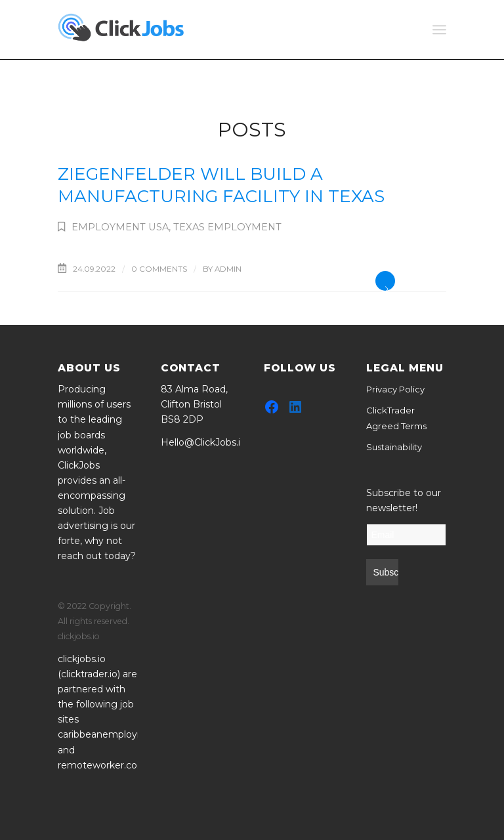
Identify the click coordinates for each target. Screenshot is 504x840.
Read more (385, 281)
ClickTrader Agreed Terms (396, 418)
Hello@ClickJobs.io (203, 442)
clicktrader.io (89, 674)
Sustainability (394, 447)
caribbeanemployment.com (122, 734)
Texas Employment (227, 227)
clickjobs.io (82, 659)
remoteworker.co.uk (104, 765)
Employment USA (120, 227)
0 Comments (159, 269)
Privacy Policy (395, 389)
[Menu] (439, 30)
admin (228, 269)
